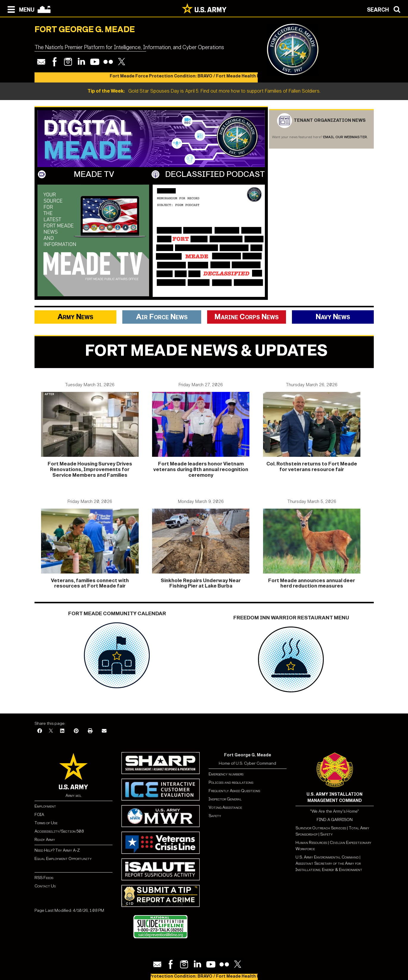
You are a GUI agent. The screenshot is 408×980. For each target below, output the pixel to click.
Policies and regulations (231, 782)
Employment (45, 806)
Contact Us (45, 886)
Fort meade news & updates (206, 351)
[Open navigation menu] (19, 9)
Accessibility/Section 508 (59, 831)
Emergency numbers (226, 774)
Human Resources (311, 843)
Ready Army (45, 840)
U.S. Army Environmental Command (327, 857)
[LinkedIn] (62, 731)
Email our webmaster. (346, 137)
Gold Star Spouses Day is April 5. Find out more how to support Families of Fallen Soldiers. (204, 91)
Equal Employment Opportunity (63, 859)
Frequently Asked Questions (234, 791)
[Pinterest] (76, 731)
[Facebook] (40, 731)
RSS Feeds (44, 878)
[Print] (90, 731)
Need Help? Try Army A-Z (57, 850)
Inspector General (225, 799)
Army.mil (74, 796)
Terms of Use (46, 823)
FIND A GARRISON (335, 820)
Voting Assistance (225, 807)
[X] (51, 731)
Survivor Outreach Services (321, 828)
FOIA (39, 815)
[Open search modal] (385, 9)
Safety (215, 816)
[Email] (104, 731)
